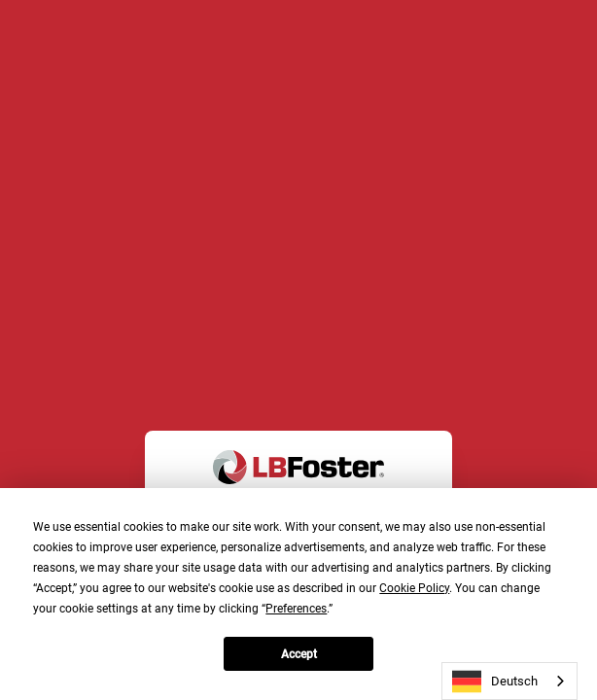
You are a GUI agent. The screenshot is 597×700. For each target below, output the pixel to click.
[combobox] (509, 681)
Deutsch (495, 682)
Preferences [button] (296, 609)
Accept (299, 654)
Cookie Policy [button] (414, 588)
